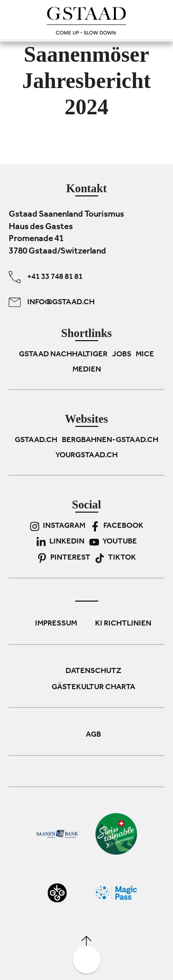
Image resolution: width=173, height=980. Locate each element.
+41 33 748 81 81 (46, 277)
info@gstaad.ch (52, 302)
